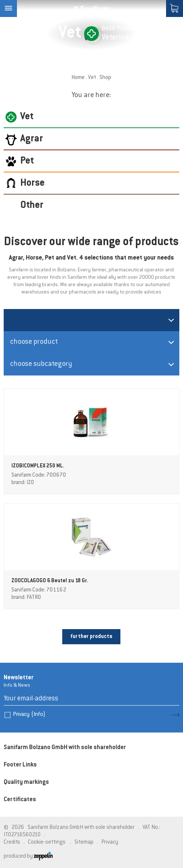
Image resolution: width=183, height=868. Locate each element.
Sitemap (84, 842)
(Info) (38, 715)
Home (78, 78)
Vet (92, 78)
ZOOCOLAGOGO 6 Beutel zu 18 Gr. (50, 581)
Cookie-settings (47, 842)
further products (91, 637)
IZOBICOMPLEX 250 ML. (38, 466)
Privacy (29, 715)
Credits (12, 842)
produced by (28, 856)
